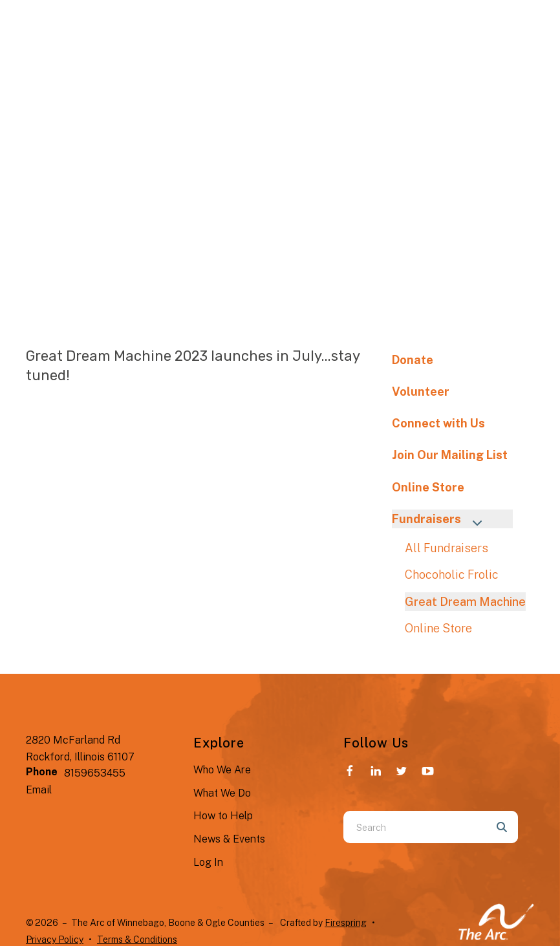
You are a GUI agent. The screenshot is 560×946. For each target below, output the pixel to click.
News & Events (229, 839)
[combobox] (415, 827)
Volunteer (421, 392)
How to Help (223, 816)
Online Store (428, 487)
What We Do (222, 793)
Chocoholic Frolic (452, 575)
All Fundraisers (447, 548)
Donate (413, 360)
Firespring (346, 923)
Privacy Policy (55, 940)
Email (39, 790)
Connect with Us (438, 423)
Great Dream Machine (465, 602)
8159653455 (95, 773)
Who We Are (222, 770)
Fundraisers (443, 520)
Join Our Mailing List (450, 455)
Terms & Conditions (137, 940)
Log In (208, 862)
